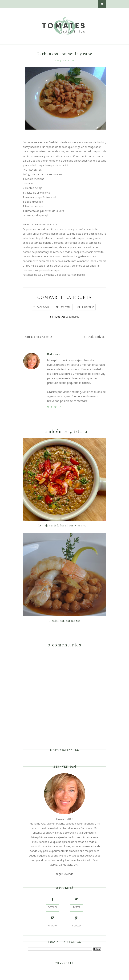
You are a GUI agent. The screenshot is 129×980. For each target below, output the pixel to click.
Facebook (43, 307)
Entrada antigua (94, 337)
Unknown (54, 354)
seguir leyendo (64, 874)
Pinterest (88, 307)
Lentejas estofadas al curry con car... (64, 525)
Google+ (76, 919)
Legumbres (72, 317)
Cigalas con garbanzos (65, 621)
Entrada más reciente (38, 337)
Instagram (53, 919)
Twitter (66, 307)
